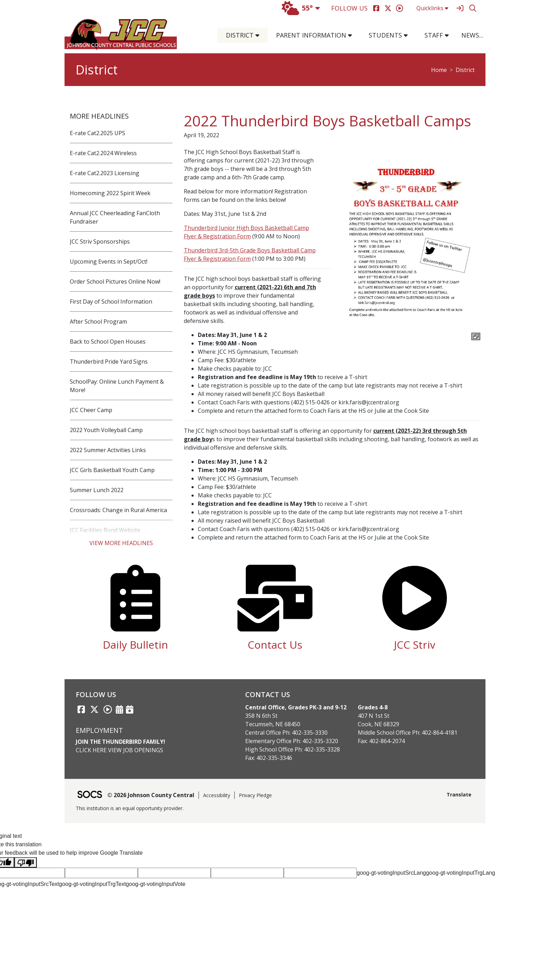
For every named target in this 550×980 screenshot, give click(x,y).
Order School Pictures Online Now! (115, 282)
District (465, 70)
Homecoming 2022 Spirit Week (110, 193)
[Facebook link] (81, 709)
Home (439, 70)
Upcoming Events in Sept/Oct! (109, 261)
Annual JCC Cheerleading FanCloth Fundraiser (115, 217)
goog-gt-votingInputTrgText (92, 884)
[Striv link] (108, 709)
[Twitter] (388, 8)
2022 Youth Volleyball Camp (106, 430)
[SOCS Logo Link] (89, 795)
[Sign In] (460, 8)
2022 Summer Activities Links (108, 450)
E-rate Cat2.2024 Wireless (103, 153)
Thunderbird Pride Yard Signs (109, 362)
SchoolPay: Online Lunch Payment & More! (117, 386)
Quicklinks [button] (432, 8)
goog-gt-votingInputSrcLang (391, 873)
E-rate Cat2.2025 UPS (98, 133)
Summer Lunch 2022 (97, 490)
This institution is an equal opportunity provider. (130, 808)
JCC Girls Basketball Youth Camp (112, 470)
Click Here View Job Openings (119, 750)
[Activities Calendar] (119, 709)
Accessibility (217, 795)
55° (297, 8)
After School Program (98, 322)
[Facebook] (376, 8)
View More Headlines (121, 543)
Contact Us (275, 645)
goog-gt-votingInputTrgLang (460, 873)
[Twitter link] (94, 709)
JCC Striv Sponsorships (100, 241)
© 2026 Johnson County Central (151, 795)
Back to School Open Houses (108, 342)
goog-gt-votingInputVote (156, 884)
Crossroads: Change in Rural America (118, 510)
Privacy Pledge (255, 795)
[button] (260, 35)
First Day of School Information (111, 302)
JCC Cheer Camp (91, 410)
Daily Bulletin (135, 645)
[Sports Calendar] (130, 709)
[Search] (473, 8)
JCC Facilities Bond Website (105, 530)
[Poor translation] (26, 863)
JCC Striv (415, 645)
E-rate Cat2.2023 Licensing (105, 173)
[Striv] (399, 8)
